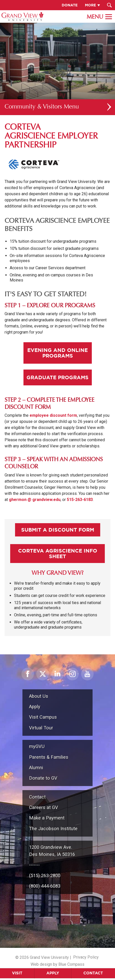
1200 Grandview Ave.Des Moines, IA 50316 (52, 851)
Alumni (36, 768)
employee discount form (53, 415)
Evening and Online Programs (57, 353)
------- (34, 865)
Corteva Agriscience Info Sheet (58, 553)
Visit (17, 973)
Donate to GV (43, 778)
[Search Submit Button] (109, 5)
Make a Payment (47, 818)
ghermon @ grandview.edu (35, 500)
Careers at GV (44, 807)
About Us (39, 696)
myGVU (37, 746)
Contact (93, 973)
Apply (53, 973)
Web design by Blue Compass (57, 964)
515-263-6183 (80, 500)
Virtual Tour (41, 728)
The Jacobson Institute (53, 829)
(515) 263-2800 (45, 875)
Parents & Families (49, 757)
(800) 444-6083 (45, 886)
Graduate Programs (57, 377)
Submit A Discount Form (58, 530)
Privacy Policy (86, 957)
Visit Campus (43, 717)
